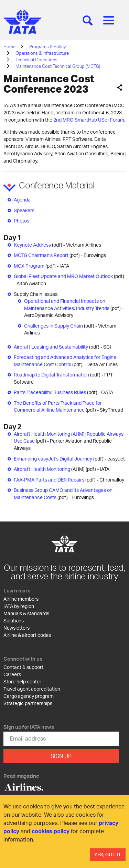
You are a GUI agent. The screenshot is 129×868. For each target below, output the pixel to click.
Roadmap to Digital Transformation (51, 375)
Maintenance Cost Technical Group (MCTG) (58, 66)
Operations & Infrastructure (42, 53)
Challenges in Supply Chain (53, 326)
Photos (21, 221)
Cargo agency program (29, 696)
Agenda (22, 200)
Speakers (24, 210)
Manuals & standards (26, 613)
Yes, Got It (108, 854)
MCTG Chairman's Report (41, 255)
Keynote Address (32, 245)
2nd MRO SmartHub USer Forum (89, 120)
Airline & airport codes (27, 635)
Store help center (22, 681)
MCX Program (29, 266)
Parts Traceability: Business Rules (50, 392)
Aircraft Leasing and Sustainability (51, 347)
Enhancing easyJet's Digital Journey (53, 459)
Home (9, 46)
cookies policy (51, 831)
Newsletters (17, 628)
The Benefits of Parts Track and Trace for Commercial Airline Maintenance (58, 406)
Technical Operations (36, 60)
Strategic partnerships (28, 703)
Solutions (14, 621)
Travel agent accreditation (32, 689)
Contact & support (23, 667)
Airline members (21, 599)
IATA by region (19, 606)
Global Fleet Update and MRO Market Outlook (63, 276)
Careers (12, 674)
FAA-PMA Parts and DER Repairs (49, 480)
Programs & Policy (47, 46)
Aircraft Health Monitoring (42, 469)
